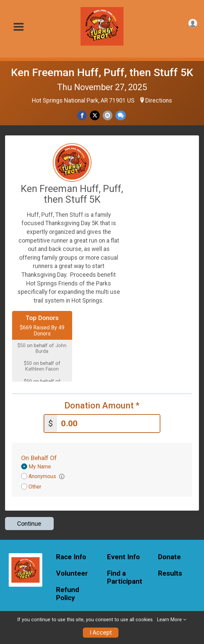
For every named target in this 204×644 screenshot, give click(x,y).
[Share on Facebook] (82, 115)
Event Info (123, 556)
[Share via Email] (108, 115)
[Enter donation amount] (108, 423)
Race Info (71, 556)
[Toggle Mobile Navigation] (18, 27)
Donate (169, 556)
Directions (159, 101)
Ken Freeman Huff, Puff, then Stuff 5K (102, 72)
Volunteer (72, 573)
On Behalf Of (39, 457)
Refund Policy (68, 593)
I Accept (101, 633)
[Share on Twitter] (95, 115)
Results (170, 573)
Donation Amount (102, 406)
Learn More (169, 620)
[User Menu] (193, 23)
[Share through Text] (121, 115)
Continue (29, 523)
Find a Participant (125, 577)
